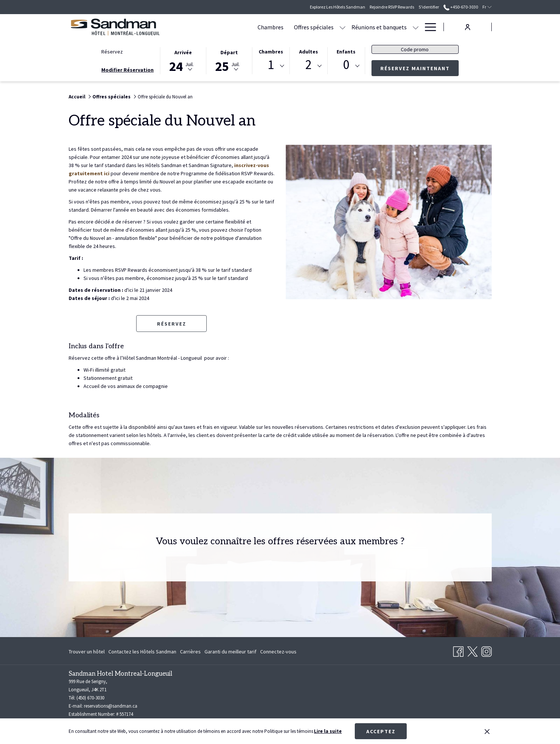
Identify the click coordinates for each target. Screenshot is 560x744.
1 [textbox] (271, 65)
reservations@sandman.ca (111, 706)
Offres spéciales (112, 97)
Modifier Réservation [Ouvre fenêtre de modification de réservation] (127, 70)
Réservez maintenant (420, 68)
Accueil (77, 97)
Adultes (309, 52)
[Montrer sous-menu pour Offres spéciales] (298, 27)
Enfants (346, 52)
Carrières (190, 652)
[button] (183, 60)
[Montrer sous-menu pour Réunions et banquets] (371, 27)
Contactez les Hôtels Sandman (142, 652)
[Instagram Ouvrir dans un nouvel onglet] (487, 650)
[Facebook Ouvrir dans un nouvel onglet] (458, 650)
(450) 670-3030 (90, 698)
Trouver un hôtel (87, 652)
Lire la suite (328, 731)
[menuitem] (226, 27)
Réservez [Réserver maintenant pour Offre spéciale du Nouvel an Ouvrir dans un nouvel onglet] (172, 324)
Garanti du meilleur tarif (230, 652)
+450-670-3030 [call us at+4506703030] (461, 7)
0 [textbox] (346, 65)
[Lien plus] (428, 27)
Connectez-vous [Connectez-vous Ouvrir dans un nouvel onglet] (278, 653)
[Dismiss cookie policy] (487, 731)
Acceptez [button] (381, 731)
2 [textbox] (309, 65)
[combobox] (271, 66)
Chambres (271, 52)
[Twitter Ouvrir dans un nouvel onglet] (472, 650)
